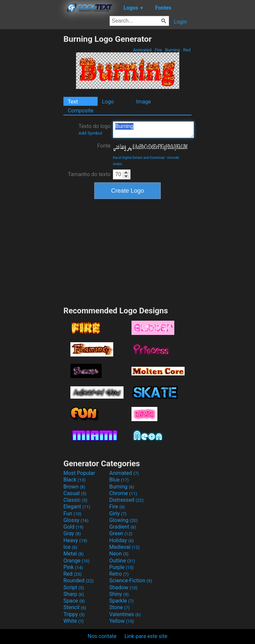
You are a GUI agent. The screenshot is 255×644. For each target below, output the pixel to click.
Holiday (122, 540)
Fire (158, 50)
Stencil (75, 607)
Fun (72, 514)
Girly (118, 514)
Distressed (126, 500)
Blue (119, 480)
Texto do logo (94, 129)
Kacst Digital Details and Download (139, 158)
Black (75, 480)
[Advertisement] (32, 134)
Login (180, 22)
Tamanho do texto (89, 174)
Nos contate (102, 636)
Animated (142, 50)
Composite (81, 111)
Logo (108, 102)
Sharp (74, 594)
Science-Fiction (131, 580)
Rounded (79, 580)
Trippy (74, 614)
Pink (73, 567)
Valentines (125, 614)
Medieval (125, 547)
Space (74, 601)
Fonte (104, 146)
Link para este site (146, 636)
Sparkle (121, 601)
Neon (119, 554)
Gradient (123, 527)
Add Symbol (90, 133)
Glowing (123, 520)
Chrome (123, 493)
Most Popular (79, 473)
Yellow (122, 621)
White (74, 621)
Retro (119, 574)
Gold (74, 527)
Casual (75, 493)
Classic (75, 500)
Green (121, 533)
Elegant (77, 507)
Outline (122, 561)
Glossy (76, 520)
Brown (74, 487)
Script (74, 587)
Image (144, 102)
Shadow (123, 587)
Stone (119, 607)
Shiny (119, 594)
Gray (72, 533)
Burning (172, 50)
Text (73, 102)
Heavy (75, 540)
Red (187, 50)
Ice (70, 547)
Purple (121, 567)
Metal (74, 554)
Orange (77, 561)
